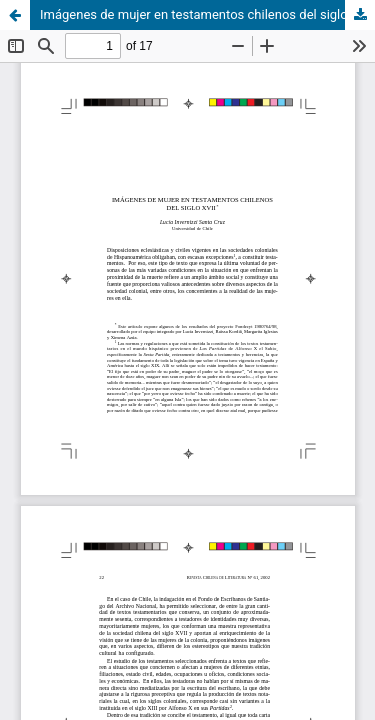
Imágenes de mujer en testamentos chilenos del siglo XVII (207, 14)
